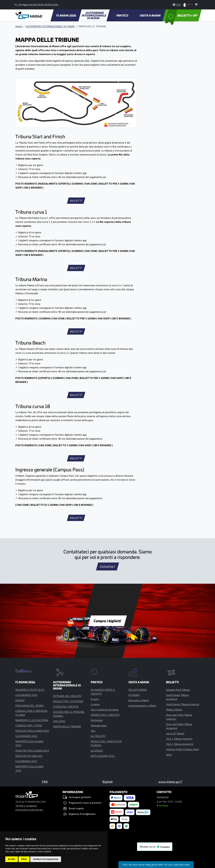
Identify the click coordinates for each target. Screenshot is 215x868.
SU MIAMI (134, 695)
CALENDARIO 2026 (26, 695)
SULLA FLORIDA (138, 690)
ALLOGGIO (97, 751)
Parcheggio (97, 720)
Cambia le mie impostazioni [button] (46, 859)
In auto (95, 699)
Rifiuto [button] (24, 859)
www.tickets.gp (170, 782)
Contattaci (107, 566)
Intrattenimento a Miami (142, 706)
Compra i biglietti (107, 621)
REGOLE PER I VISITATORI (68, 701)
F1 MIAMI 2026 (66, 15)
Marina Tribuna (174, 710)
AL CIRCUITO (98, 736)
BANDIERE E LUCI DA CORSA (32, 720)
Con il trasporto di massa (105, 710)
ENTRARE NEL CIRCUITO (67, 696)
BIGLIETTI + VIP (181, 15)
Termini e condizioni (26, 806)
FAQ (45, 782)
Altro (169, 755)
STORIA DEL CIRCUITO (66, 707)
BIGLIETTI (76, 201)
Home (19, 26)
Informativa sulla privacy (29, 810)
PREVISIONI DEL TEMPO (30, 706)
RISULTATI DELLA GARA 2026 (32, 731)
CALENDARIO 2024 (26, 736)
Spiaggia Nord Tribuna (178, 690)
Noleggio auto (99, 725)
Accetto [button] (12, 859)
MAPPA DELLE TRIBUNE (67, 726)
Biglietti (108, 782)
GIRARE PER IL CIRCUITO (105, 715)
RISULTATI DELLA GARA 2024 (32, 751)
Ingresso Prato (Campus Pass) (183, 749)
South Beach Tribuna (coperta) (183, 704)
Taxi (93, 731)
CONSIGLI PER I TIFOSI (29, 725)
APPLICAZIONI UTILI (103, 756)
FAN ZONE (59, 721)
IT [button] (187, 5)
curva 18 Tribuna (175, 733)
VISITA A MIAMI (150, 15)
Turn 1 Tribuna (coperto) (179, 739)
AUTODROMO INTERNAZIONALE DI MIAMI (94, 15)
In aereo (95, 704)
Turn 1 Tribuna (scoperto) (180, 744)
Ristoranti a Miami (139, 700)
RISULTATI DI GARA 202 (29, 756)
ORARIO (20, 700)
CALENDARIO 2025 (26, 761)
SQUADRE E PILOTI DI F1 (30, 690)
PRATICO (122, 15)
